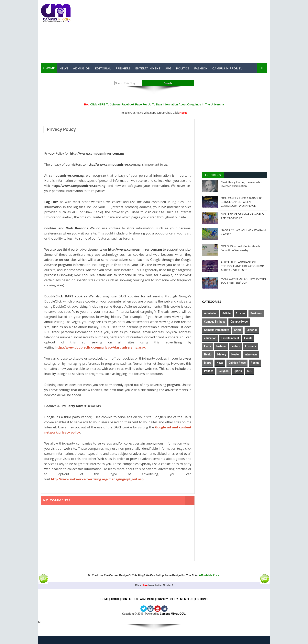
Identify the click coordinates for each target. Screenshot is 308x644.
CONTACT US (130, 599)
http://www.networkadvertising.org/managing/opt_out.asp (97, 479)
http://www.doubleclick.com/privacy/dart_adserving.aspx (100, 347)
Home (50, 68)
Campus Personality (216, 330)
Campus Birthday (215, 322)
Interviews (251, 354)
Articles (241, 313)
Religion (223, 371)
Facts (207, 346)
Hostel (235, 354)
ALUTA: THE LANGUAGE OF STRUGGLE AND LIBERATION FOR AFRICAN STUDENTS (242, 266)
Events (248, 338)
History (222, 354)
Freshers (123, 68)
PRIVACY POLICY (167, 599)
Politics (183, 68)
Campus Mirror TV (227, 68)
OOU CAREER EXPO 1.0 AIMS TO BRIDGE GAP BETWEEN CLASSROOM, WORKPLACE (242, 202)
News (64, 68)
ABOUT (115, 599)
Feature (236, 346)
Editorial (103, 68)
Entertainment (148, 68)
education (210, 338)
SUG (168, 68)
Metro (208, 363)
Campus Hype (239, 322)
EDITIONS (201, 599)
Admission (82, 68)
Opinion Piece (237, 363)
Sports (238, 371)
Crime (238, 330)
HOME (104, 599)
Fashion (201, 68)
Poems (255, 363)
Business (256, 313)
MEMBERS (187, 599)
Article (226, 313)
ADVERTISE (147, 599)
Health (208, 354)
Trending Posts (213, 176)
